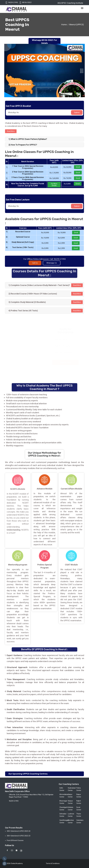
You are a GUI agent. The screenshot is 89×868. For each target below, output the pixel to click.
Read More (77, 285)
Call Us (35, 265)
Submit (77, 112)
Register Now (66, 362)
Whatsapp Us (52, 265)
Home (64, 25)
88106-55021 (27, 2)
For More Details (54, 185)
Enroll (78, 167)
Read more (11, 131)
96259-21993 (13, 2)
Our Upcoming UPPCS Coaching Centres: (28, 774)
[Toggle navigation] (82, 8)
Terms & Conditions (53, 863)
